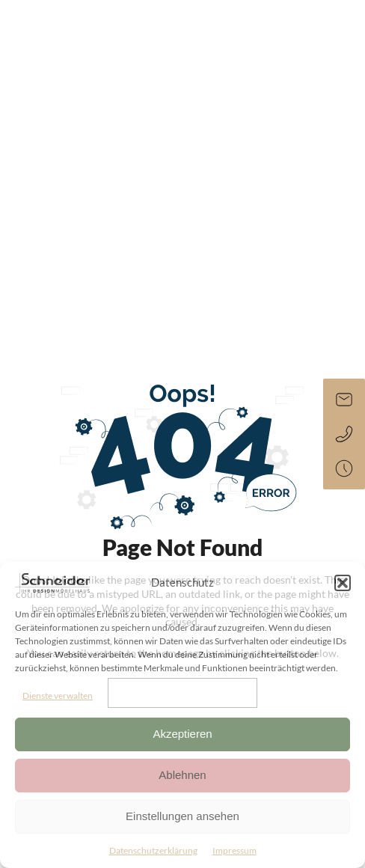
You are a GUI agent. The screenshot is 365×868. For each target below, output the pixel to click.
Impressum (234, 850)
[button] (343, 583)
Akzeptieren (182, 734)
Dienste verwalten (58, 696)
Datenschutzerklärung (153, 850)
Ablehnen (182, 775)
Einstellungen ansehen (182, 816)
